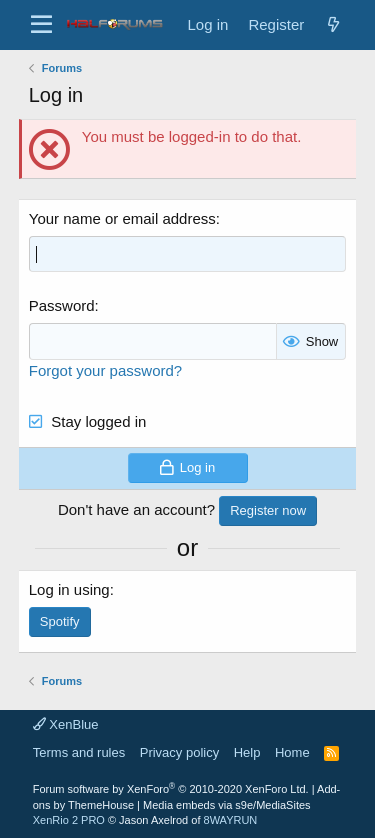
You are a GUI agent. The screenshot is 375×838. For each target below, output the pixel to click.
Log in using (69, 589)
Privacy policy (179, 752)
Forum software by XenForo (171, 789)
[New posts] (333, 24)
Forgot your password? (105, 370)
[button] (41, 25)
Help (247, 752)
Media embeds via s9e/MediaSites (227, 805)
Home (292, 752)
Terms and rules (79, 752)
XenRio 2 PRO (69, 820)
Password (62, 305)
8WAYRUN (231, 820)
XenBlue (66, 724)
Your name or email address (122, 218)
